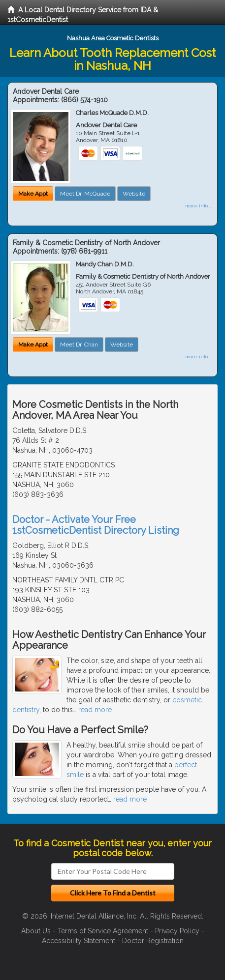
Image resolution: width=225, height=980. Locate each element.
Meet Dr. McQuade (85, 194)
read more (95, 710)
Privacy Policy (177, 931)
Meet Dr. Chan (79, 345)
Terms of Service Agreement (103, 931)
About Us (36, 931)
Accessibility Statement (79, 941)
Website (134, 194)
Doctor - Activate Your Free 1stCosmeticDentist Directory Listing (96, 525)
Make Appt (33, 194)
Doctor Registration (153, 941)
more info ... (199, 206)
